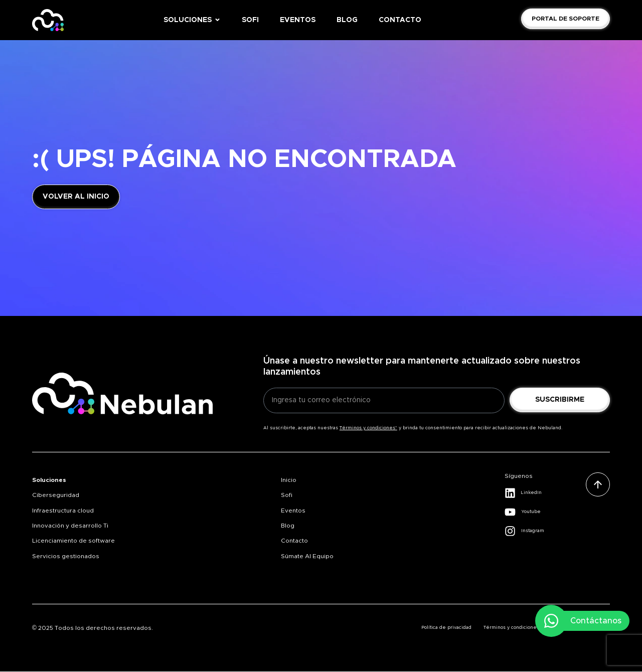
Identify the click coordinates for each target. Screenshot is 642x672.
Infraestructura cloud (63, 511)
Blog (288, 526)
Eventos (293, 511)
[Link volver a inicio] (76, 197)
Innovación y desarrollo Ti (70, 526)
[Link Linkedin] (545, 493)
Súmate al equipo (307, 556)
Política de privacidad (446, 628)
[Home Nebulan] (48, 20)
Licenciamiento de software (73, 541)
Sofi (287, 495)
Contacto (294, 541)
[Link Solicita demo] (566, 19)
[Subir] (598, 484)
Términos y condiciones (511, 628)
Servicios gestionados (66, 556)
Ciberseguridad (56, 495)
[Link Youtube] (545, 512)
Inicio (289, 480)
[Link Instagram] (545, 531)
